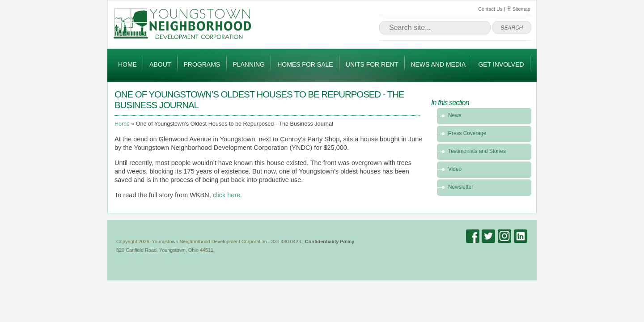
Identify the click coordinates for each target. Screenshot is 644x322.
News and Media (438, 64)
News (455, 115)
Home (127, 64)
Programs (202, 64)
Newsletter (461, 187)
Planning (249, 64)
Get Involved (501, 64)
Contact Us (490, 9)
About (160, 64)
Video (455, 169)
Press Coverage (467, 133)
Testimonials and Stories (477, 151)
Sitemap (519, 9)
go (512, 28)
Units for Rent (372, 64)
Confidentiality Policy (330, 241)
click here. (229, 195)
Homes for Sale (305, 64)
